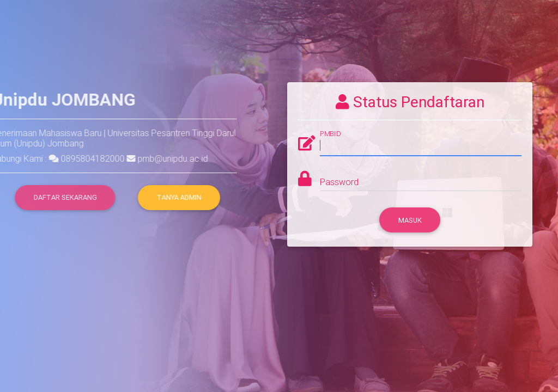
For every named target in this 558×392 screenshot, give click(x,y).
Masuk (410, 220)
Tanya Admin (179, 197)
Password (339, 182)
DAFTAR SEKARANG (56, 197)
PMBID (330, 134)
